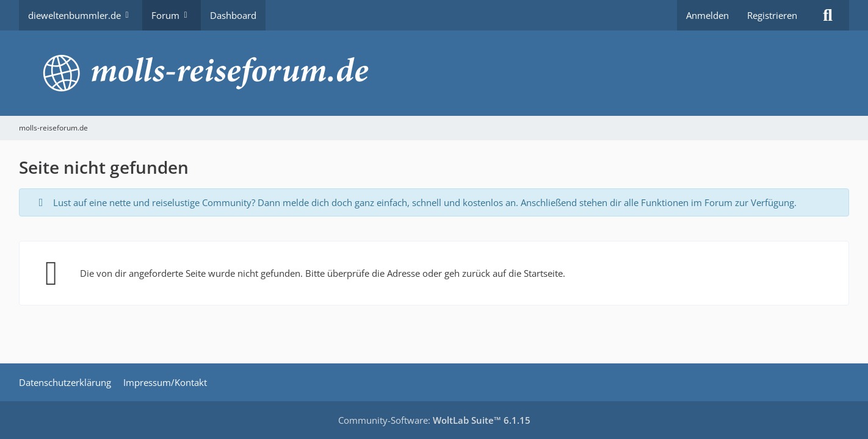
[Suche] (828, 15)
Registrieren (772, 15)
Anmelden (707, 15)
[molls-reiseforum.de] (434, 73)
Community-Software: (434, 420)
